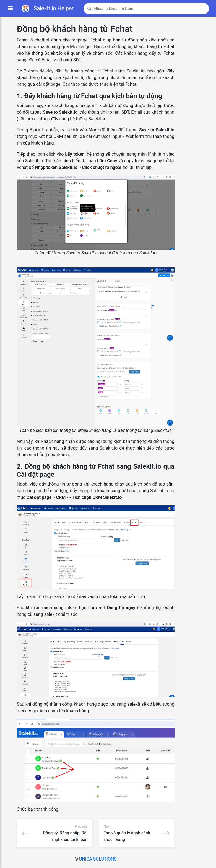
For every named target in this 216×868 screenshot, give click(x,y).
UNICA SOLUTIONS (98, 859)
